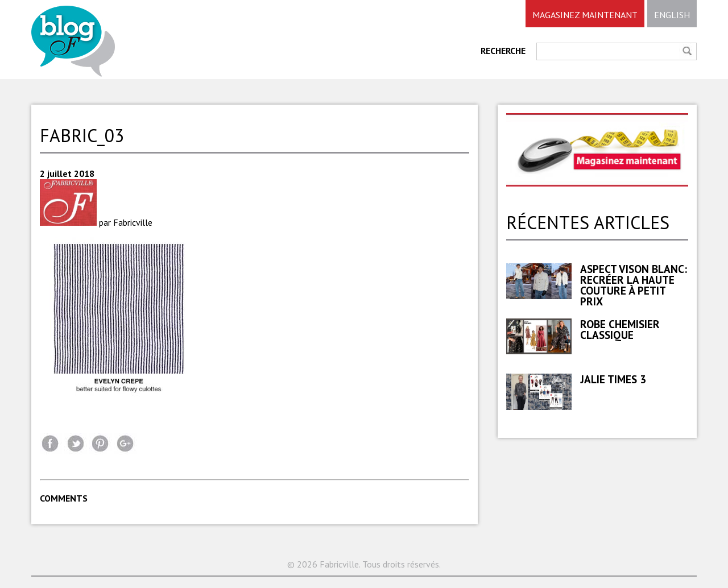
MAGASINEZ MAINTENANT (585, 15)
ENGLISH (672, 15)
